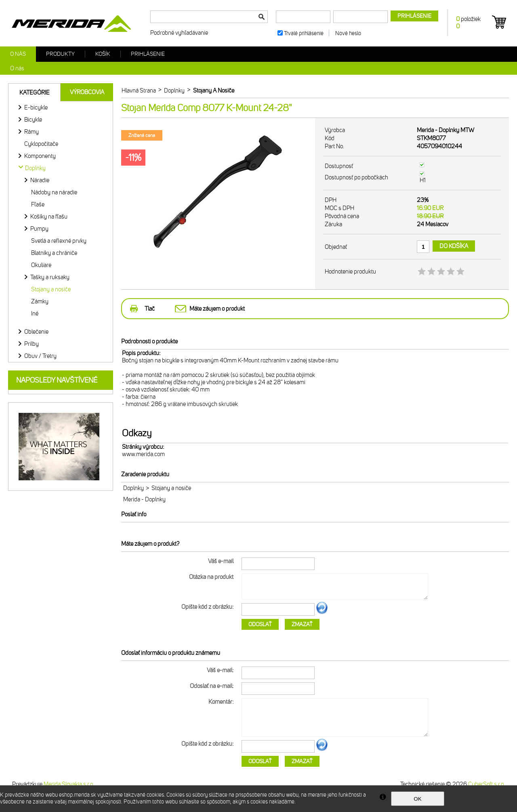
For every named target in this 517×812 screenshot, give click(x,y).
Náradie (40, 180)
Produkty (60, 54)
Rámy (32, 132)
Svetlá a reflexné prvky (59, 241)
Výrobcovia (87, 92)
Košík (103, 54)
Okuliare (41, 265)
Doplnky (133, 488)
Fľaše (38, 204)
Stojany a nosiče (51, 289)
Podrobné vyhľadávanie (179, 33)
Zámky (40, 301)
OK (417, 799)
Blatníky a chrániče (54, 253)
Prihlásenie (148, 54)
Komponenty (40, 156)
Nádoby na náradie (54, 192)
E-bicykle (36, 107)
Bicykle (33, 120)
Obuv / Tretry (40, 356)
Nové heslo (348, 33)
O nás (18, 54)
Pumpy (39, 229)
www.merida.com (143, 454)
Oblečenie (36, 332)
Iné (35, 313)
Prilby (32, 344)
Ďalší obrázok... (322, 613)
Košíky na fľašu (49, 217)
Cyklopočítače (41, 144)
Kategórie (35, 93)
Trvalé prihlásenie (304, 33)
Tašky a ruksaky (50, 277)
